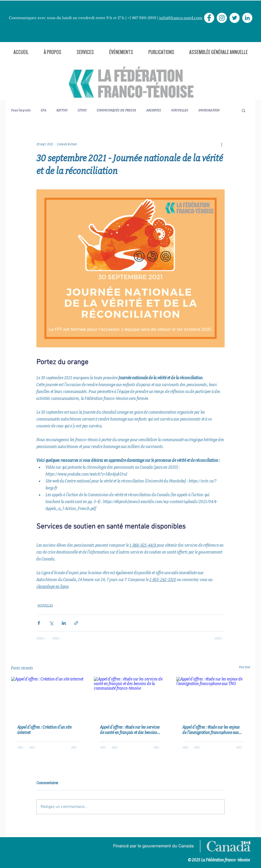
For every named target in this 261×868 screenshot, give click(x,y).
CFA (43, 110)
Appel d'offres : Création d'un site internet (44, 730)
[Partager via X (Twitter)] (51, 623)
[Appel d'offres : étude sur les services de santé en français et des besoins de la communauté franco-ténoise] (131, 698)
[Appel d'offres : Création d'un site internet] (48, 698)
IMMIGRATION (209, 110)
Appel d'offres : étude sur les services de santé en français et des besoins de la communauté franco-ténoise (130, 730)
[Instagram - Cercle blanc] (222, 18)
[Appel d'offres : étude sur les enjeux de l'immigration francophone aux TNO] (213, 698)
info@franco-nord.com (181, 18)
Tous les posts (21, 110)
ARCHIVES (154, 110)
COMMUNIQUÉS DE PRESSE (116, 110)
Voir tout (244, 667)
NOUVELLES (180, 110)
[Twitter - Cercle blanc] (235, 18)
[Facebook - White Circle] (209, 18)
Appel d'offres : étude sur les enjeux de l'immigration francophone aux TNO (211, 730)
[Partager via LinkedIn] (64, 623)
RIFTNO (62, 110)
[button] (53, 52)
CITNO (82, 110)
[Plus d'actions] (222, 144)
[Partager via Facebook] (39, 623)
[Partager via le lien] (76, 623)
